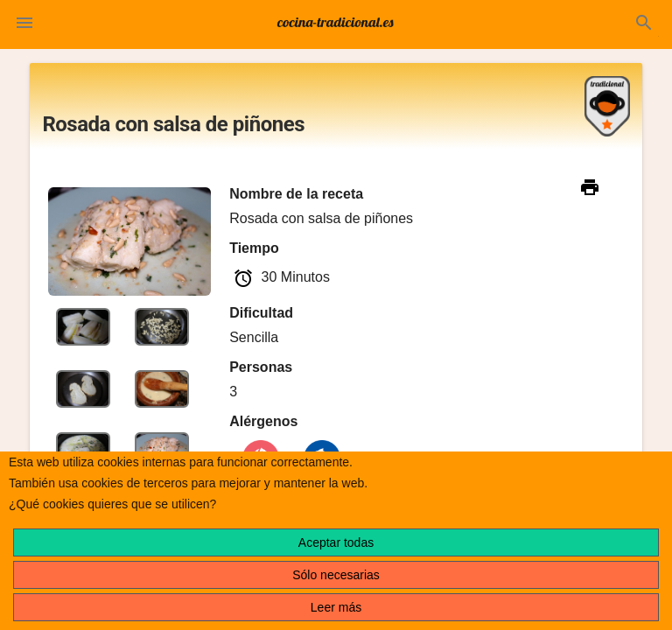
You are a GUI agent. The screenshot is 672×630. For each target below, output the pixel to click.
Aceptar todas (336, 542)
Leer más (336, 607)
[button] (24, 24)
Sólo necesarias (336, 575)
